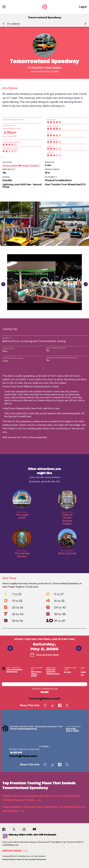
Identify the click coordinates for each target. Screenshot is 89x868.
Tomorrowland (10, 165)
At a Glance (13, 24)
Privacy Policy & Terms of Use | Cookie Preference (24, 859)
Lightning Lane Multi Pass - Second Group (22, 186)
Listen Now (16, 851)
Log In (83, 7)
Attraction (37, 68)
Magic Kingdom (53, 68)
